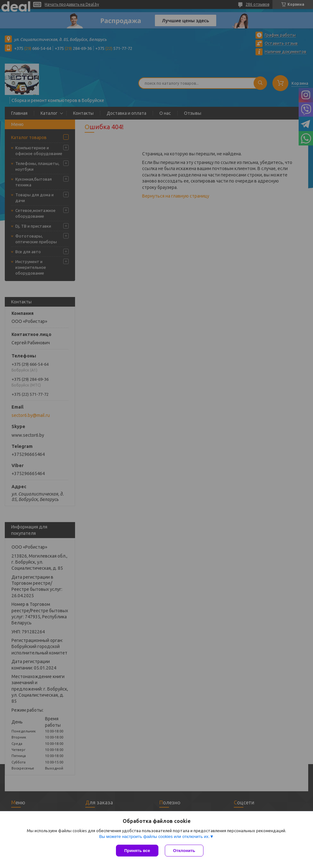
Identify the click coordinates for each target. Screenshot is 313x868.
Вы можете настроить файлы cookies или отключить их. (154, 837)
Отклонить (184, 851)
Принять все (137, 851)
